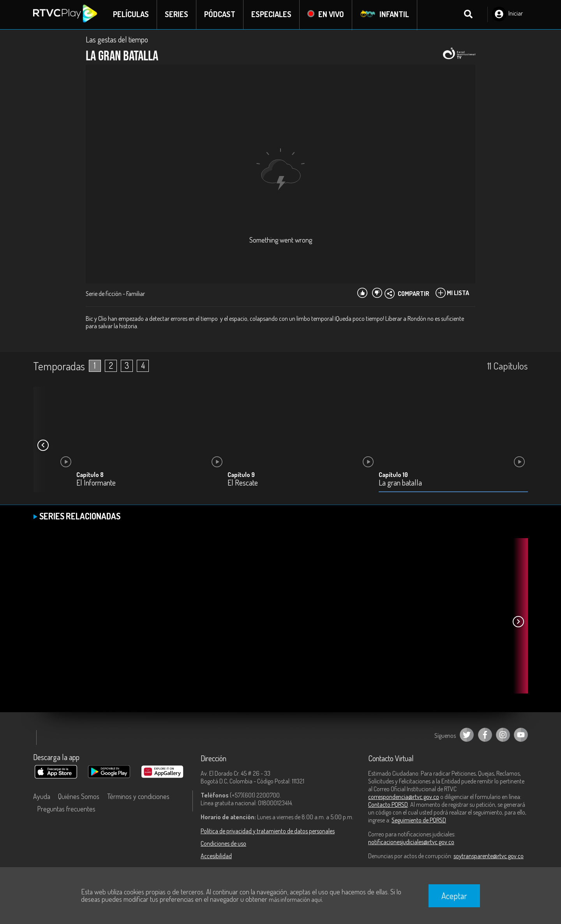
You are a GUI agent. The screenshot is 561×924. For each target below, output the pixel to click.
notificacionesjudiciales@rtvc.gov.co (411, 842)
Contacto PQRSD (388, 805)
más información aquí (295, 899)
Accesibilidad (216, 856)
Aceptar (454, 896)
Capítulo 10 (393, 475)
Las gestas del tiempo (117, 40)
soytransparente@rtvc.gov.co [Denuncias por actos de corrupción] (489, 856)
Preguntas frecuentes (66, 809)
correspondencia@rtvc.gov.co (404, 797)
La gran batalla (400, 483)
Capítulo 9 (241, 475)
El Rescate (243, 483)
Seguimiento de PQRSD (419, 820)
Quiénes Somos (79, 797)
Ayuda (42, 797)
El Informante (96, 483)
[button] (43, 446)
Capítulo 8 (90, 475)
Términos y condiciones (138, 797)
